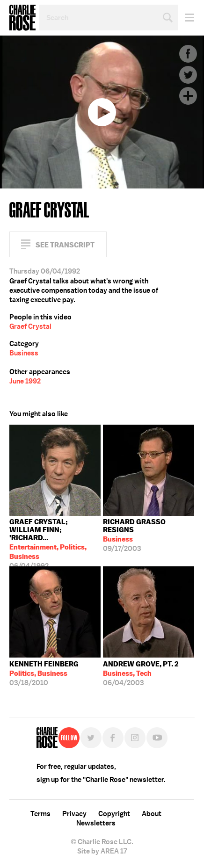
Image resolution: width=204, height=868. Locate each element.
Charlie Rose (22, 18)
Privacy (74, 814)
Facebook (188, 54)
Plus (188, 96)
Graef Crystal (30, 326)
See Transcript (65, 245)
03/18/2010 (44, 673)
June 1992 (25, 381)
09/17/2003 (149, 535)
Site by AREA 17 (102, 851)
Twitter (188, 75)
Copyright (114, 814)
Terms (40, 814)
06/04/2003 (141, 673)
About (152, 814)
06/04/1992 (55, 542)
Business (24, 353)
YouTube (157, 738)
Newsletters (96, 823)
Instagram (135, 738)
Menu (186, 18)
